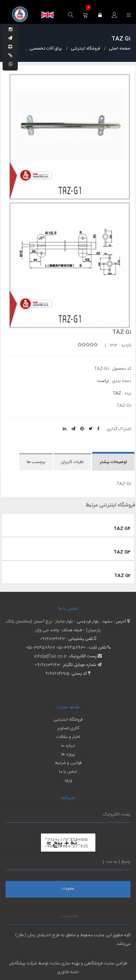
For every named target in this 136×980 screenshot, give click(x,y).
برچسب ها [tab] (36, 462)
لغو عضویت (68, 916)
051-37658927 (40, 648)
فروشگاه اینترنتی (68, 720)
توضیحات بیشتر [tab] (113, 462)
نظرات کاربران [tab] (72, 462)
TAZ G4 (122, 529)
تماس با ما (68, 772)
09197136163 (52, 639)
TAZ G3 (122, 552)
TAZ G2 (122, 576)
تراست (103, 381)
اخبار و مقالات (68, 737)
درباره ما (68, 746)
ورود (68, 780)
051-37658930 (71, 648)
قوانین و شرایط (68, 763)
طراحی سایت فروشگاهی (105, 963)
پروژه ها (68, 754)
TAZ (117, 393)
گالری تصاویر (68, 728)
